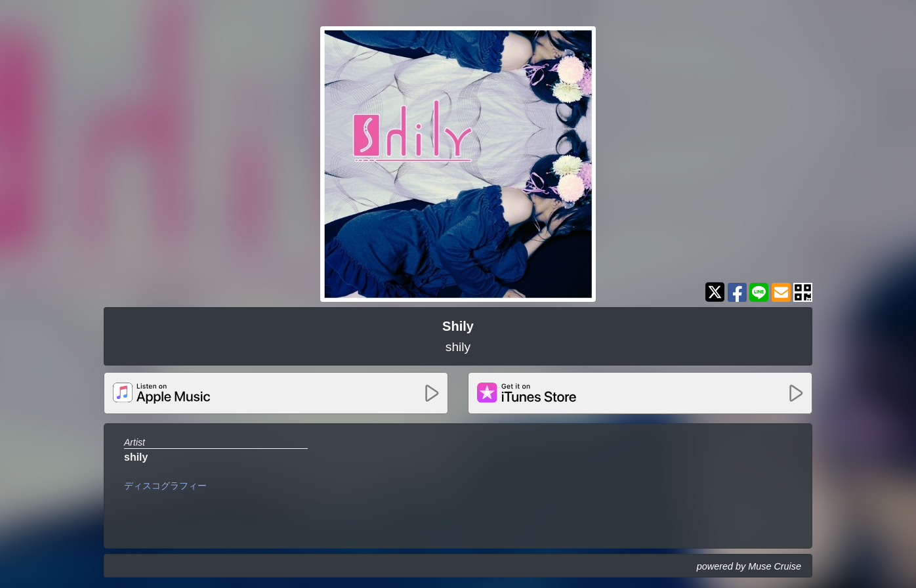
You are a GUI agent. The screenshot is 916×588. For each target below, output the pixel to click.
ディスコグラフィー (165, 486)
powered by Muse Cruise (749, 566)
